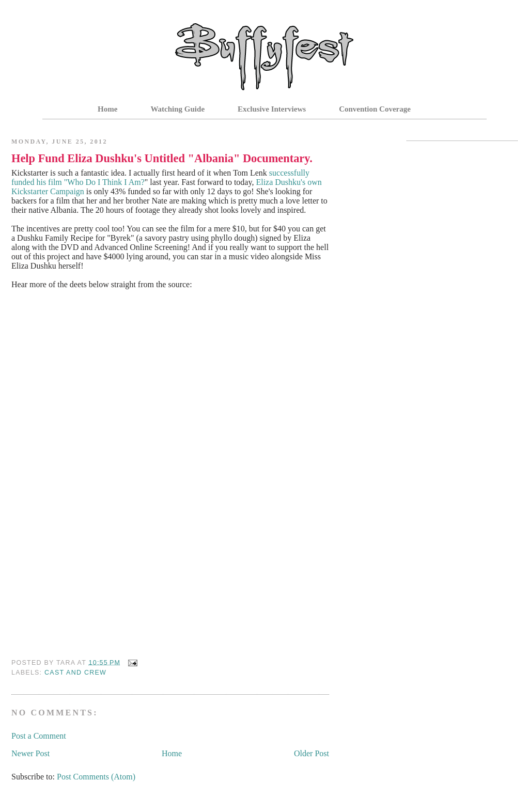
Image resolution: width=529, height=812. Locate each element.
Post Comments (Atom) (96, 777)
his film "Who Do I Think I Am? (90, 182)
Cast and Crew (75, 673)
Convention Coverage (375, 109)
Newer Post (30, 753)
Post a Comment (39, 736)
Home (107, 109)
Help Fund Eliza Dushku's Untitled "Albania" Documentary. (162, 158)
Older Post (312, 753)
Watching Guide (177, 109)
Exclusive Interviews (272, 109)
